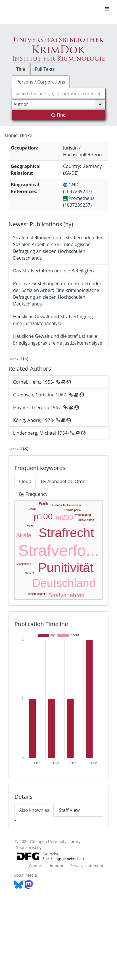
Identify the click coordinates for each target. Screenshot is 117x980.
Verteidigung (83, 515)
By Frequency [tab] (33, 494)
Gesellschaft (23, 564)
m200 (64, 517)
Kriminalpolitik (73, 510)
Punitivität (66, 568)
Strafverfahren (66, 595)
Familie (44, 504)
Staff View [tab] (69, 810)
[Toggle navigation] (107, 9)
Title (21, 69)
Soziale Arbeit (85, 520)
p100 (43, 516)
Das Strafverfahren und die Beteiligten (54, 271)
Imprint (57, 866)
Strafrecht (66, 533)
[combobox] (58, 93)
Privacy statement (87, 866)
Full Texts (45, 69)
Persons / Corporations (41, 82)
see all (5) (18, 358)
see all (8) (18, 449)
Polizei (30, 526)
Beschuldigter (36, 594)
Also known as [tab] (34, 810)
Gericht (29, 573)
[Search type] (58, 104)
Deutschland (64, 583)
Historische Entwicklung (67, 505)
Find (58, 115)
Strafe (24, 535)
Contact (36, 866)
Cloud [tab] (25, 481)
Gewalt (32, 509)
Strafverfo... (58, 550)
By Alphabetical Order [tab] (64, 481)
